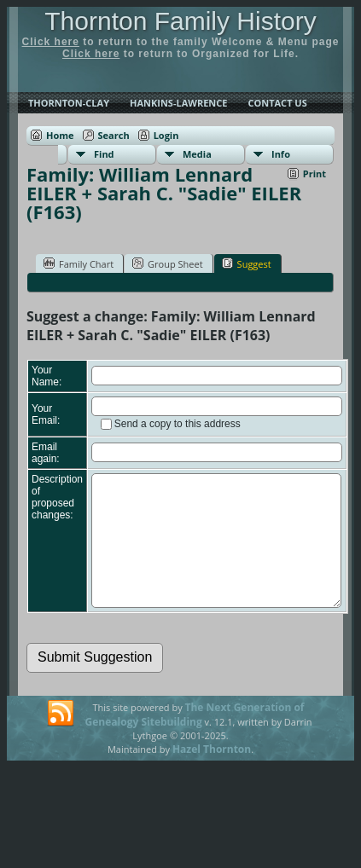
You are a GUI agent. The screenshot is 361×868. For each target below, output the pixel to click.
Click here (51, 42)
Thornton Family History (180, 21)
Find (104, 154)
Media (197, 154)
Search (114, 135)
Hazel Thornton (212, 775)
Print (314, 174)
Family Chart (79, 263)
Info (281, 154)
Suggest (247, 263)
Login (166, 135)
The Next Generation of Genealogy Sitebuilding (195, 740)
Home (60, 135)
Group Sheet (168, 263)
